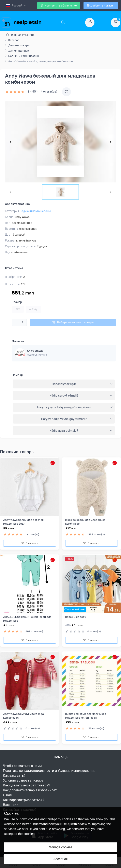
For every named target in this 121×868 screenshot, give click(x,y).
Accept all (60, 859)
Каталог (14, 40)
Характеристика (17, 204)
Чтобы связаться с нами (22, 766)
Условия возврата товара (23, 780)
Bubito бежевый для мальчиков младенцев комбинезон (86, 716)
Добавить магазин (101, 6)
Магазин (18, 341)
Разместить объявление (59, 6)
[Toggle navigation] (63, 23)
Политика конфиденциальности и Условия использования (49, 771)
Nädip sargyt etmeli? (81, 396)
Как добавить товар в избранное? (30, 790)
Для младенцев (19, 51)
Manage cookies (60, 847)
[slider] (15, 92)
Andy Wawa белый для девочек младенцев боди (23, 522)
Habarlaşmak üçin (82, 384)
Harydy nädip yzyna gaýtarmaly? (77, 419)
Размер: (17, 302)
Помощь (18, 375)
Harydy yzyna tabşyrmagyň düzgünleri (75, 407)
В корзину (30, 543)
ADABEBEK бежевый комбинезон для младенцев (27, 619)
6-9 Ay (33, 309)
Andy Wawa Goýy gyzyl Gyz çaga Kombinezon (24, 716)
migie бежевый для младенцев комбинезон (85, 522)
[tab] (64, 384)
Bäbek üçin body (76, 617)
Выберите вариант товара (73, 322)
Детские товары (19, 45)
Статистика (14, 268)
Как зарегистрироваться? (24, 800)
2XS (18, 309)
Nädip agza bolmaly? (81, 431)
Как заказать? (14, 776)
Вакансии (11, 805)
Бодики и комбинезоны (24, 56)
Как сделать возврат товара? (27, 785)
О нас (7, 795)
